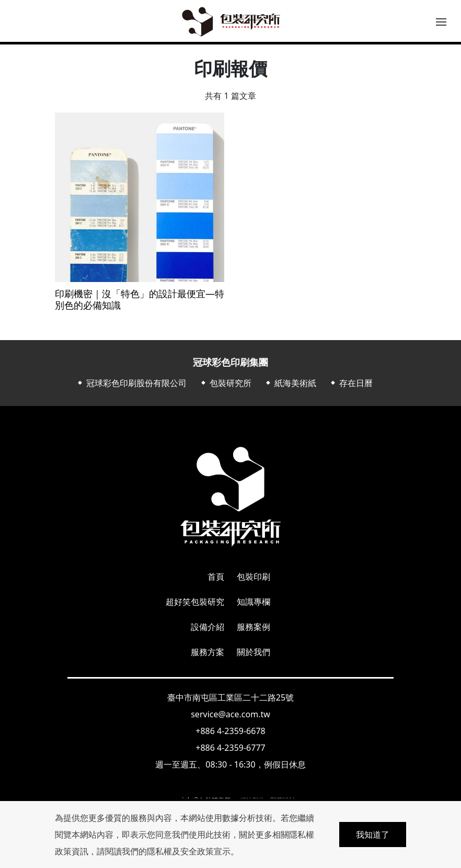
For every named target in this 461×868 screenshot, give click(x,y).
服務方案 (208, 652)
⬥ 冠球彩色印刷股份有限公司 (131, 383)
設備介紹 (208, 627)
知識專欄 (253, 602)
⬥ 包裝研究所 (225, 383)
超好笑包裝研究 (195, 602)
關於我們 (253, 652)
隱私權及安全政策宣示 (189, 851)
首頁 (216, 577)
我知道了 (373, 835)
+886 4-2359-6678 (230, 731)
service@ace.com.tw (230, 714)
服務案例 (253, 627)
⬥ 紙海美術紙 (290, 383)
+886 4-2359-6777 (230, 748)
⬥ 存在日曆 (351, 383)
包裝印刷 (253, 577)
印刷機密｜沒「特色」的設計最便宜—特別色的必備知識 (140, 300)
